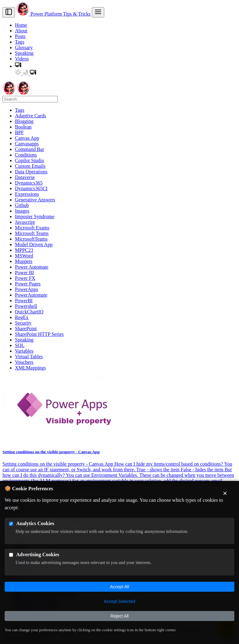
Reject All (119, 616)
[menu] (98, 12)
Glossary (24, 47)
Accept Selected (119, 601)
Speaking (24, 53)
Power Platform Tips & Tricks (53, 14)
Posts (20, 36)
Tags (20, 42)
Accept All (119, 587)
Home (21, 25)
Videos (22, 59)
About (21, 31)
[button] (18, 66)
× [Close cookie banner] (225, 493)
